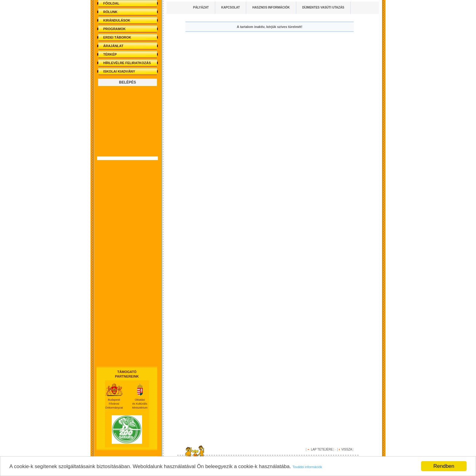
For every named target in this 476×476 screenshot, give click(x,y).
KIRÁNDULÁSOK (117, 20)
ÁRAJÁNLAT (113, 46)
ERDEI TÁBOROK (117, 37)
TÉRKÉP (110, 54)
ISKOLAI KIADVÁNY (119, 71)
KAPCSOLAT (231, 7)
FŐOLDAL (111, 3)
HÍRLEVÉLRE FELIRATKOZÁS (127, 63)
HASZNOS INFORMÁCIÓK (271, 7)
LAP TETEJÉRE (322, 449)
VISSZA (347, 449)
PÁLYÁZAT (201, 7)
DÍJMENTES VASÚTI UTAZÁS (323, 7)
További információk (307, 467)
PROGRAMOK (114, 29)
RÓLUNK (110, 12)
